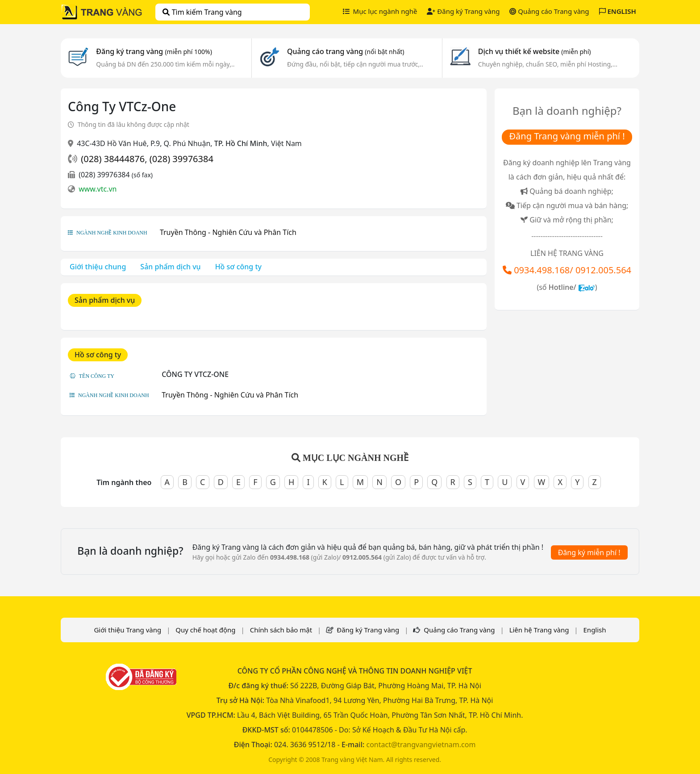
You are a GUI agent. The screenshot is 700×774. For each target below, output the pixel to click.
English (595, 630)
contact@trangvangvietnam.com (421, 745)
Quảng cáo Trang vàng (549, 11)
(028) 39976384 (181, 159)
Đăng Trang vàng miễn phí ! (567, 136)
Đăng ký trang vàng (154, 51)
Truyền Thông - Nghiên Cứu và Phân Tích (228, 232)
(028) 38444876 (113, 159)
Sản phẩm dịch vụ (170, 267)
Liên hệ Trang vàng (539, 630)
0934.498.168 (542, 270)
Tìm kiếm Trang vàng (202, 12)
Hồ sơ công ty (238, 267)
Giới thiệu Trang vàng (127, 630)
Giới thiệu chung (98, 267)
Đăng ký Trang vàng (463, 11)
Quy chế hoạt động (205, 630)
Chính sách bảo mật (281, 630)
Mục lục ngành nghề (380, 11)
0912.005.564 (603, 270)
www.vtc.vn (98, 189)
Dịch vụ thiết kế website (535, 51)
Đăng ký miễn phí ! (589, 552)
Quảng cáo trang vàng (346, 51)
